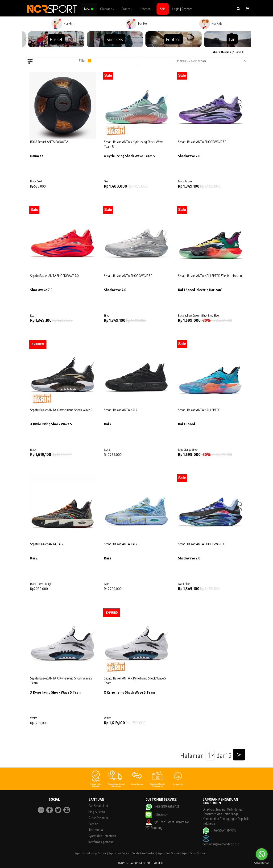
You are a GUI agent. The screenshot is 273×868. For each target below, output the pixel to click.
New (89, 9)
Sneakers (115, 39)
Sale (163, 9)
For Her (136, 24)
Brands (127, 9)
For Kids (210, 24)
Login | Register (182, 9)
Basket (56, 39)
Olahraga (107, 9)
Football (173, 39)
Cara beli (94, 824)
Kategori (146, 9)
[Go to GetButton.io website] (262, 863)
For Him (63, 24)
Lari (232, 39)
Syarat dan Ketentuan (102, 836)
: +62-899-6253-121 (162, 806)
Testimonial (96, 830)
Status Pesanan (98, 818)
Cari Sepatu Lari (98, 806)
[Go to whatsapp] (262, 854)
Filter (59, 61)
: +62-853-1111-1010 (219, 830)
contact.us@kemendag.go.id (221, 844)
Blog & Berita (97, 812)
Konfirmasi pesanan (101, 842)
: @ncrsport (157, 814)
